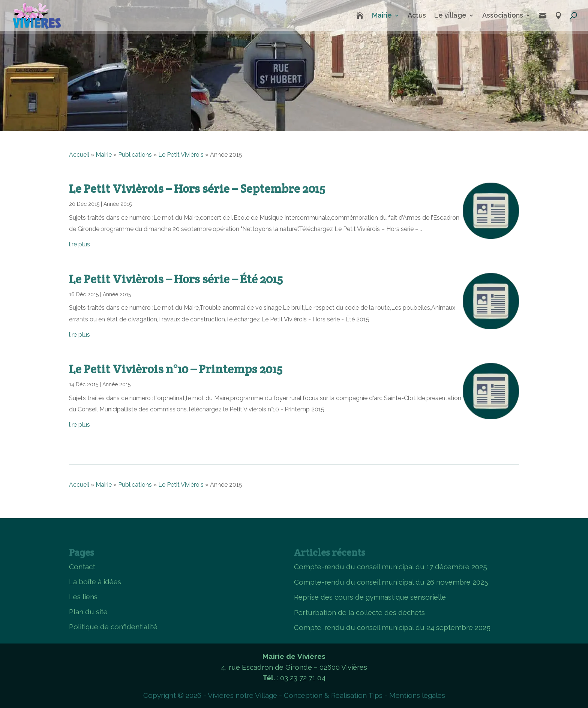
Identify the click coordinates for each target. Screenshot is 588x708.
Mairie (382, 15)
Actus (417, 15)
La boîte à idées (95, 582)
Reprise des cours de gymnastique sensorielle (370, 597)
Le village (450, 15)
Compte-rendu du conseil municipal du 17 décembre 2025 (391, 567)
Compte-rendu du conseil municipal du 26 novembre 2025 (391, 582)
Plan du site (88, 612)
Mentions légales (417, 695)
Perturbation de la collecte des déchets (359, 612)
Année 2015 (118, 204)
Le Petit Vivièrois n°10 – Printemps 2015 (176, 369)
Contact (82, 567)
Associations (503, 15)
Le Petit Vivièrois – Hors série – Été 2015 (176, 279)
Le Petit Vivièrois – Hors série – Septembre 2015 (197, 188)
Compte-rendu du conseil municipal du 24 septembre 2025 (392, 627)
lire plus (79, 244)
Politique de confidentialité (113, 627)
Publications (135, 155)
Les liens (83, 597)
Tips (375, 695)
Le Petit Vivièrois (181, 155)
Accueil (79, 155)
